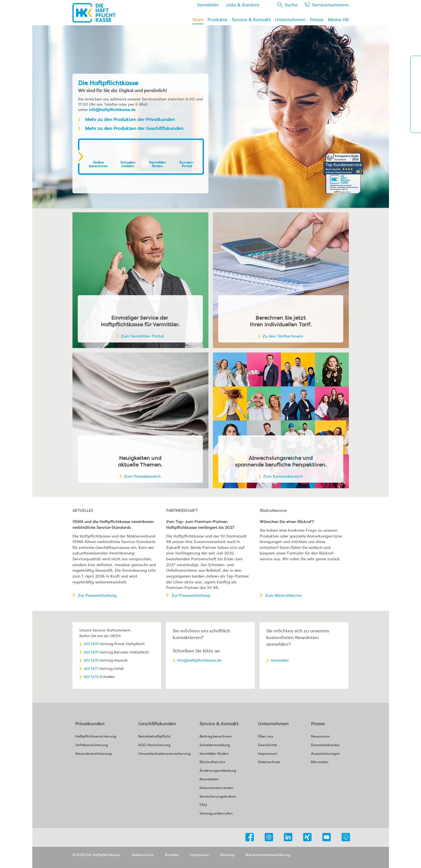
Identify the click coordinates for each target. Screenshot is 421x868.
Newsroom (320, 737)
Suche (291, 5)
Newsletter (209, 779)
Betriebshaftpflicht (154, 737)
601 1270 (91, 644)
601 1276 (91, 660)
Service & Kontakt (251, 20)
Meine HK (338, 20)
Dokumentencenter (216, 788)
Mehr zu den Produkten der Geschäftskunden (134, 128)
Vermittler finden (157, 164)
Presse (317, 20)
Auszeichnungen (325, 754)
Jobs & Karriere (243, 5)
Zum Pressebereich (142, 476)
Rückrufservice (212, 762)
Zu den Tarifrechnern (283, 336)
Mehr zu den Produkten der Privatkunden (130, 119)
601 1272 (91, 677)
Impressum (268, 754)
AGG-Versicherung (154, 745)
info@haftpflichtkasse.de (112, 110)
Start (198, 20)
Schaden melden (128, 164)
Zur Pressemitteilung (97, 595)
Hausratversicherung (93, 754)
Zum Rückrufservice (283, 595)
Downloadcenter (325, 745)
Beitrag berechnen (216, 737)
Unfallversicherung (92, 745)
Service (330, 5)
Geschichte (268, 745)
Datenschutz (269, 762)
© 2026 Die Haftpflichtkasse (97, 855)
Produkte (218, 20)
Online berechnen (98, 164)
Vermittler (208, 5)
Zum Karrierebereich (283, 476)
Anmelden (280, 660)
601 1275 (91, 652)
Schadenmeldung (215, 745)
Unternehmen (290, 20)
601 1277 (91, 669)
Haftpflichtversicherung (96, 737)
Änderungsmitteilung (218, 771)
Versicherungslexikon (218, 797)
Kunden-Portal (187, 164)
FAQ (203, 805)
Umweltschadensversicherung (164, 754)
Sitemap (227, 855)
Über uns (266, 737)
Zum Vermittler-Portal (142, 336)
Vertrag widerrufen (216, 814)
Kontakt (172, 855)
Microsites (320, 762)
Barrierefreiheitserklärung (268, 855)
